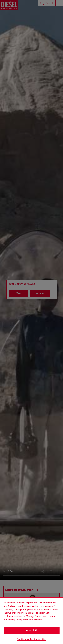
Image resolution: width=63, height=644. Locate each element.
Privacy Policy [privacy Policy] (15, 620)
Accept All (32, 630)
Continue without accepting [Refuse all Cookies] (32, 639)
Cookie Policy (34, 620)
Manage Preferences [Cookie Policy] (37, 616)
